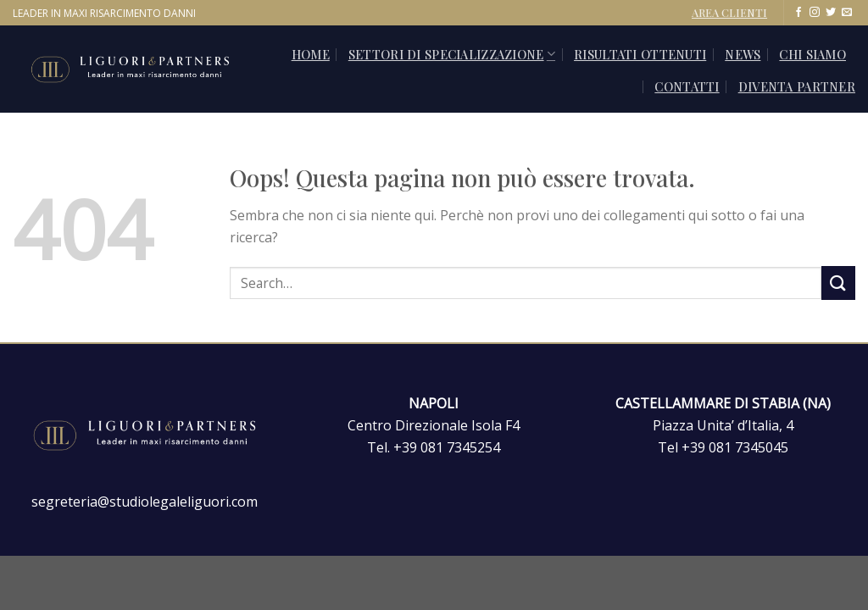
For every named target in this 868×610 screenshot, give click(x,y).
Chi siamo (812, 54)
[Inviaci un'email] (847, 13)
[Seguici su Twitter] (831, 13)
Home (311, 54)
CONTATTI (687, 86)
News (743, 54)
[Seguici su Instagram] (815, 13)
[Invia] (838, 283)
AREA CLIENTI (729, 12)
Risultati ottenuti (640, 54)
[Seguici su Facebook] (798, 13)
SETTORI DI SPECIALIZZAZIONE (452, 54)
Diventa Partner (797, 86)
